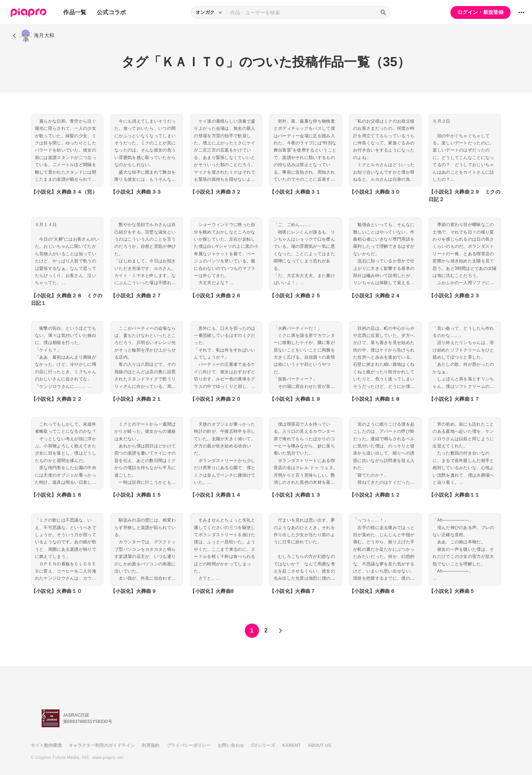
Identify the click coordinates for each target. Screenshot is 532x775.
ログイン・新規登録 (481, 12)
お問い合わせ (231, 745)
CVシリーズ (263, 745)
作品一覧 (75, 12)
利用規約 (151, 745)
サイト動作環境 (46, 745)
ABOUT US (319, 745)
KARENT (291, 745)
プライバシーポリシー (189, 745)
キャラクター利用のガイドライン (102, 745)
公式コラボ (112, 12)
